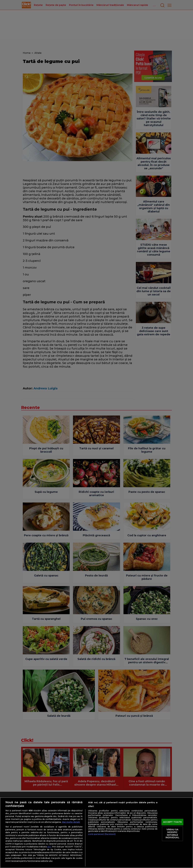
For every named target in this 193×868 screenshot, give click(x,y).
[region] (96, 833)
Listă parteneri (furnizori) (102, 834)
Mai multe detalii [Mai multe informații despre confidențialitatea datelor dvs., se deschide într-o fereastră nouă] (71, 822)
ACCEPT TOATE (172, 822)
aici (49, 847)
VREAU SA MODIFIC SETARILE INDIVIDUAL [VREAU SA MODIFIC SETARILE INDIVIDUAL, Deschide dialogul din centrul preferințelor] (172, 834)
